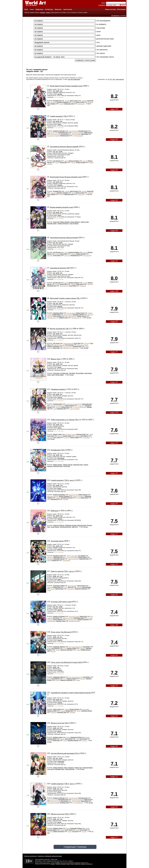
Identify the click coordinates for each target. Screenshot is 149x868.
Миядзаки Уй (58, 557)
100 (114, 79)
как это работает (74, 79)
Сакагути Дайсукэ (59, 525)
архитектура (89, 864)
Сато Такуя (57, 437)
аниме (68, 864)
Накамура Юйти (58, 313)
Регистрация (121, 9)
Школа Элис (56, 359)
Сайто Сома (57, 709)
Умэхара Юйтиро (73, 740)
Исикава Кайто (58, 404)
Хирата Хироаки (64, 496)
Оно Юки (75, 831)
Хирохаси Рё (55, 499)
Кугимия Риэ (57, 101)
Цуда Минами (86, 587)
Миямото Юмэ (52, 711)
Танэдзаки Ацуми (59, 586)
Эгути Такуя (68, 739)
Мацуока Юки (82, 525)
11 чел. (89, 318)
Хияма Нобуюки (58, 768)
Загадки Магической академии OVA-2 (65, 753)
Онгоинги (74, 12)
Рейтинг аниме (29, 12)
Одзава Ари (69, 711)
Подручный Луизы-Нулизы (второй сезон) (66, 177)
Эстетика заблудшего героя (61, 602)
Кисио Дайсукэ (75, 222)
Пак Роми (72, 373)
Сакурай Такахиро (62, 102)
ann (61, 91)
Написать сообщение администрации (50, 856)
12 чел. (49, 742)
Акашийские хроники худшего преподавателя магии (71, 693)
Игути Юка (77, 343)
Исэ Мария (82, 556)
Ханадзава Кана (63, 132)
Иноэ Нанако (51, 104)
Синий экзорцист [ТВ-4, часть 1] (63, 784)
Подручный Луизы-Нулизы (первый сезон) (66, 86)
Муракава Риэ (75, 255)
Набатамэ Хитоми (71, 525)
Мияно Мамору (65, 222)
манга (59, 124)
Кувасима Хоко (59, 769)
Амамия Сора (63, 318)
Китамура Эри (64, 136)
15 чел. (86, 527)
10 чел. (82, 769)
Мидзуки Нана (58, 466)
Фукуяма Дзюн (83, 131)
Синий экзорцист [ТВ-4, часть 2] (63, 480)
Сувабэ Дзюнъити (63, 223)
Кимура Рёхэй (69, 406)
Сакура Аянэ (65, 407)
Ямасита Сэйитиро (81, 589)
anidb (58, 91)
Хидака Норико (81, 162)
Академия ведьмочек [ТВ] (60, 268)
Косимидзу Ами (58, 556)
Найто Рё (75, 527)
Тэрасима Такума (78, 315)
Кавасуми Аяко (69, 104)
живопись (83, 864)
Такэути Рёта (81, 586)
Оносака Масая (88, 768)
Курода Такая (74, 437)
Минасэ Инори (72, 648)
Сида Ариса (57, 255)
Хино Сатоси (74, 101)
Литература (49, 9)
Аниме (32, 9)
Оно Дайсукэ (84, 436)
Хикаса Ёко (63, 162)
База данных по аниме (59, 12)
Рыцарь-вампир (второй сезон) (62, 207)
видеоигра (61, 458)
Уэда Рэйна (72, 286)
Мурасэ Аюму (57, 434)
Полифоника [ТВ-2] (58, 450)
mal (54, 91)
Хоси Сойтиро (74, 223)
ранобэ (60, 94)
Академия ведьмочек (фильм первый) (64, 147)
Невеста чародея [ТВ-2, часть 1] (63, 571)
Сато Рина (67, 466)
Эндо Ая (70, 587)
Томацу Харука (68, 465)
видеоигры (63, 864)
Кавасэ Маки (59, 589)
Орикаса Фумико (74, 161)
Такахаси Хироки (86, 711)
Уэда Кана (56, 373)
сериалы (58, 864)
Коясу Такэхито (69, 768)
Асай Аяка (50, 436)
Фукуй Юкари (82, 557)
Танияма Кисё (77, 346)
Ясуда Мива (80, 373)
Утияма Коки (56, 587)
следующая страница (75, 847)
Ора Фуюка (88, 373)
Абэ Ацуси (56, 343)
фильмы (53, 864)
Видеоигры (40, 9)
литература (77, 864)
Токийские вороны (58, 389)
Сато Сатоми (57, 316)
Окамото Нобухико (59, 131)
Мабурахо (55, 511)
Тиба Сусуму (85, 222)
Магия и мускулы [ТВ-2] (60, 814)
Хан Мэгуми (57, 161)
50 (111, 79)
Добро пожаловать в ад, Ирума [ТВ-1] (65, 420)
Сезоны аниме (83, 12)
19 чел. (86, 348)
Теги (68, 12)
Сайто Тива (51, 375)
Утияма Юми (56, 315)
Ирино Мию (84, 498)
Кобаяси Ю (55, 560)
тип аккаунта (115, 15)
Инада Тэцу (78, 768)
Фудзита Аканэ (74, 709)
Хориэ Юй (90, 101)
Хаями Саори (80, 313)
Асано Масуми (70, 769)
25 (109, 79)
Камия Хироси (58, 465)
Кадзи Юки (84, 134)
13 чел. (52, 439)
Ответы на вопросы (30, 856)
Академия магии (57, 541)
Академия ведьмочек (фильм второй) (64, 238)
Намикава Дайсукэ (59, 647)
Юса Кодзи (64, 134)
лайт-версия (120, 79)
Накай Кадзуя (88, 132)
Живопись (58, 9)
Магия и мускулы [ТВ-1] (60, 723)
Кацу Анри (56, 348)
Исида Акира (59, 375)
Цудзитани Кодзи (65, 527)
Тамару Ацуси (81, 316)
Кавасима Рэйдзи (76, 737)
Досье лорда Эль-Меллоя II (61, 632)
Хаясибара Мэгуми (67, 498)
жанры (48, 12)
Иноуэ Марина (58, 619)
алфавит (43, 12)
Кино (26, 9)
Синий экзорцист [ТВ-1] (59, 116)
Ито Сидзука (69, 345)
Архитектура (68, 9)
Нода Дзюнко (55, 527)
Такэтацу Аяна (61, 621)
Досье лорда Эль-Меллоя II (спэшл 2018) (66, 662)
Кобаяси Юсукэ (86, 650)
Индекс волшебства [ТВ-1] (60, 329)
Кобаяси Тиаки (58, 737)
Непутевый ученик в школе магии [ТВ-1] (65, 298)
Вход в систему (111, 9)
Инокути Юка (80, 102)
